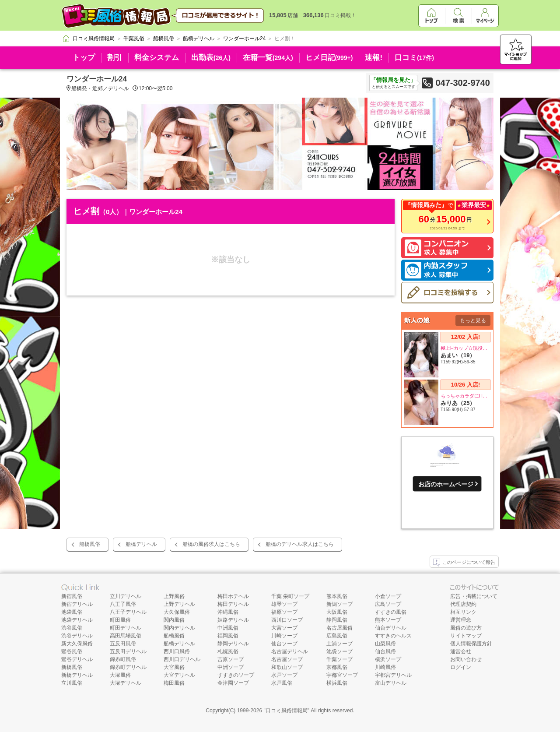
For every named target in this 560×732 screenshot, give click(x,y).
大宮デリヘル (179, 675)
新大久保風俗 (77, 644)
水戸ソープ (284, 675)
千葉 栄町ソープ (290, 596)
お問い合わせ (466, 659)
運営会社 (461, 651)
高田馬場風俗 (126, 636)
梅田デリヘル (233, 604)
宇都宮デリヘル (393, 675)
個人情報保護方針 (471, 644)
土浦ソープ (339, 644)
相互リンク (463, 612)
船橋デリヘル (141, 544)
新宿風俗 (72, 596)
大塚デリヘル (126, 683)
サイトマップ (466, 636)
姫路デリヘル (233, 620)
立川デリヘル (126, 596)
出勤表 (211, 58)
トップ (84, 58)
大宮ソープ (284, 628)
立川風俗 (72, 683)
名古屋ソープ (287, 659)
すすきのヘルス (393, 636)
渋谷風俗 (72, 628)
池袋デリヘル (77, 620)
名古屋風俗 (339, 628)
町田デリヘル (126, 628)
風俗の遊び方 (466, 628)
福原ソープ (284, 612)
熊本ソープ (388, 620)
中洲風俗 (228, 628)
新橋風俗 (72, 667)
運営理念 (461, 620)
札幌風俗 (228, 651)
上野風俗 (174, 596)
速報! (374, 58)
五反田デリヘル (128, 651)
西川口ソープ (287, 620)
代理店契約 (463, 604)
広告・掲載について (474, 596)
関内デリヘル (179, 628)
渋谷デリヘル (77, 636)
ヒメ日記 (329, 58)
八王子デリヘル (128, 612)
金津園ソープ (233, 683)
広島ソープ (388, 604)
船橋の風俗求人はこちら (211, 544)
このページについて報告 (464, 563)
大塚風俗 (120, 675)
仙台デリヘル (391, 628)
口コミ (414, 58)
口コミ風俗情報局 (287, 711)
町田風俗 (120, 620)
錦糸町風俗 (123, 659)
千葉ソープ (339, 659)
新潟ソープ (339, 604)
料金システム (157, 58)
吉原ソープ (231, 659)
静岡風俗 (337, 620)
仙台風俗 (385, 651)
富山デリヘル (391, 683)
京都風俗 (337, 667)
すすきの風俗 (391, 612)
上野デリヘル (179, 604)
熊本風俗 (337, 596)
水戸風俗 (282, 683)
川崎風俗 (385, 667)
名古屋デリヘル (290, 651)
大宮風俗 (174, 667)
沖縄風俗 (228, 612)
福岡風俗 (228, 636)
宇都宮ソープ (342, 675)
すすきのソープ (236, 675)
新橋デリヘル (77, 675)
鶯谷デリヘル (77, 659)
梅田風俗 (174, 683)
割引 (115, 58)
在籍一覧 (268, 58)
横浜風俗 (337, 683)
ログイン (461, 667)
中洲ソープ (231, 667)
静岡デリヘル (233, 644)
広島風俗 (337, 636)
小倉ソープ (388, 596)
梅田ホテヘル (233, 596)
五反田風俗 (123, 644)
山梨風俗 (385, 644)
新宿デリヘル (77, 604)
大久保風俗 (177, 612)
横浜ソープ (388, 659)
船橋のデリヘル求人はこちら (300, 544)
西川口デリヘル (182, 659)
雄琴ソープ (284, 604)
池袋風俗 (72, 612)
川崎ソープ (284, 636)
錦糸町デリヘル (128, 667)
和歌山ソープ (287, 667)
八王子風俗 (123, 604)
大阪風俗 (337, 612)
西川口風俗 (177, 651)
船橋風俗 (90, 544)
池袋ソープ (339, 651)
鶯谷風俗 (72, 651)
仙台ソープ (284, 644)
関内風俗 (174, 620)
